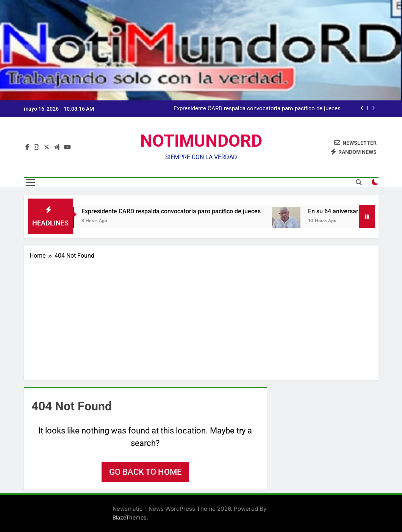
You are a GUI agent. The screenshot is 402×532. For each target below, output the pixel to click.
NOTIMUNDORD (201, 141)
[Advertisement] (201, 317)
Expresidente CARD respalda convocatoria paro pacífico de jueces (257, 109)
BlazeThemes (130, 517)
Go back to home (145, 472)
